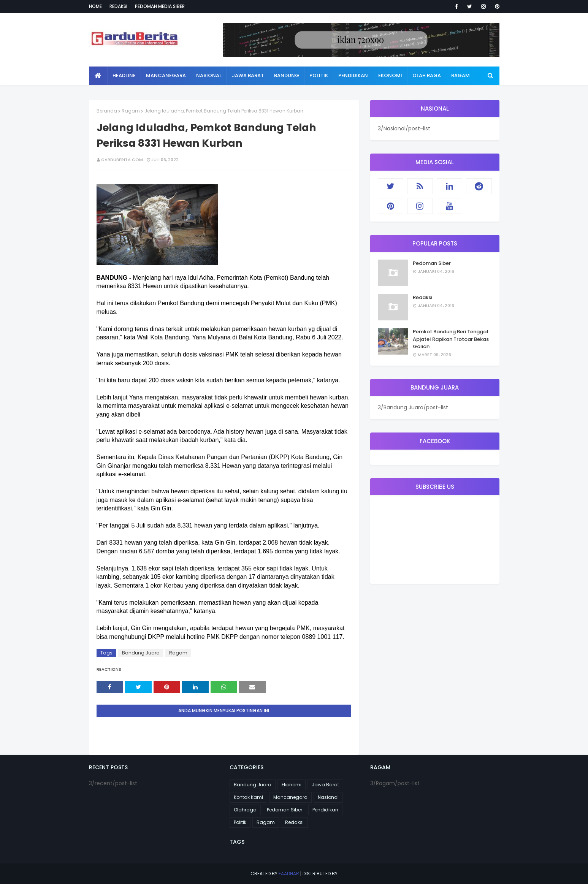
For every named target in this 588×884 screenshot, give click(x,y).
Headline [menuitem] (124, 75)
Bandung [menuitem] (287, 75)
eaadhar (289, 874)
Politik (240, 822)
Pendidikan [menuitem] (353, 75)
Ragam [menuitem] (460, 75)
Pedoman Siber (432, 263)
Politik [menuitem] (319, 75)
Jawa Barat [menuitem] (248, 75)
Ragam (131, 111)
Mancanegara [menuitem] (166, 75)
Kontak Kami (248, 797)
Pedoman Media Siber (160, 6)
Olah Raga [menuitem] (427, 75)
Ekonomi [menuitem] (390, 75)
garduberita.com (122, 160)
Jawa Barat (325, 785)
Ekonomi (292, 785)
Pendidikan (325, 810)
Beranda (107, 111)
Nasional (328, 797)
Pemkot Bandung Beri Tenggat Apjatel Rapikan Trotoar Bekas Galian (451, 339)
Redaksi (118, 6)
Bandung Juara (141, 653)
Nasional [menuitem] (209, 75)
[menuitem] (98, 76)
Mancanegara (290, 797)
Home (95, 6)
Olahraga (245, 810)
